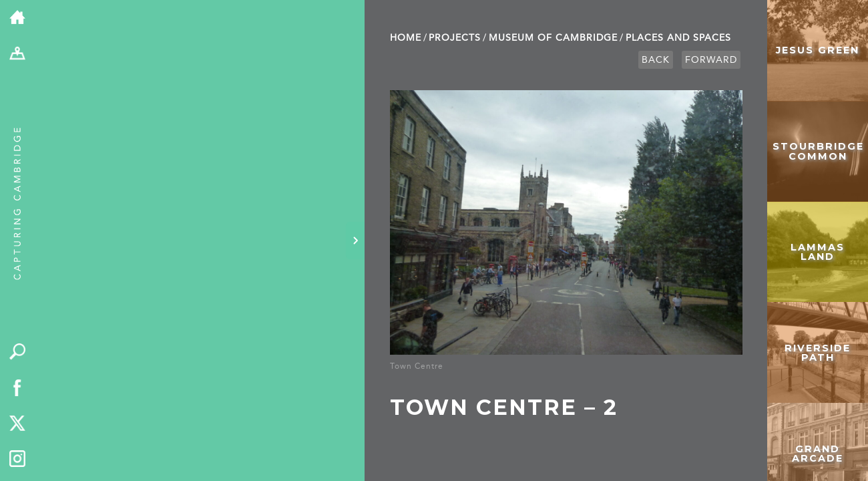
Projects (455, 38)
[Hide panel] (355, 240)
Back (656, 60)
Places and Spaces (678, 38)
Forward (711, 60)
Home (406, 38)
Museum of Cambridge (553, 38)
